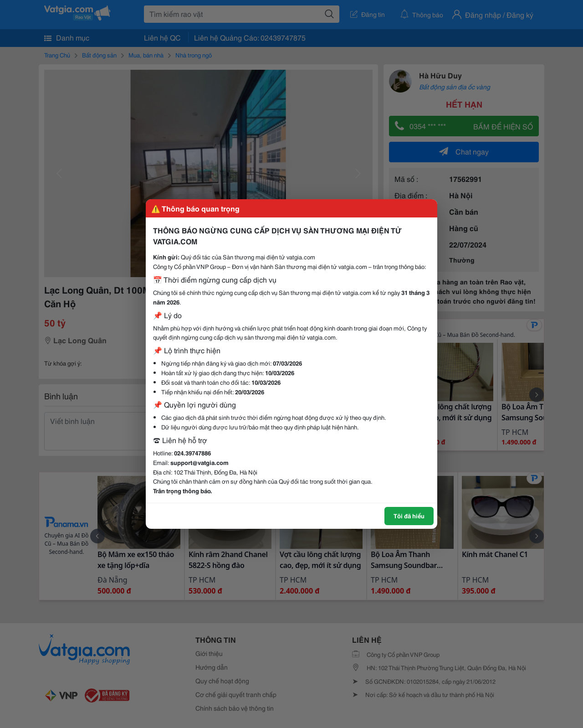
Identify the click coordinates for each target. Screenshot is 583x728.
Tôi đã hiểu (409, 516)
